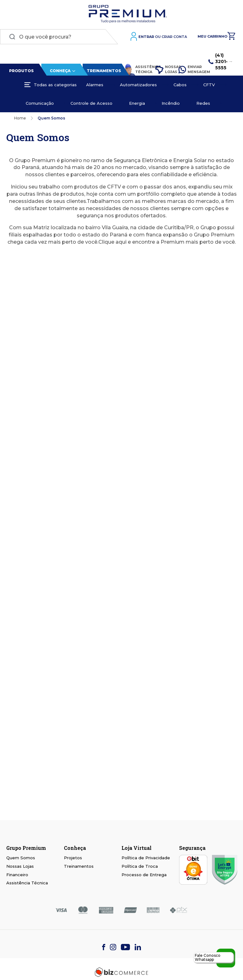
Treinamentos (104, 71)
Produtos (21, 71)
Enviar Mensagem (191, 69)
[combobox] (59, 37)
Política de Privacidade (146, 858)
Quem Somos (21, 858)
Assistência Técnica (137, 70)
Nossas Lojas (164, 69)
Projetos (73, 858)
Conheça (60, 71)
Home (20, 118)
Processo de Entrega (144, 875)
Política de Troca (140, 866)
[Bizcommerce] (121, 972)
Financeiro (17, 875)
